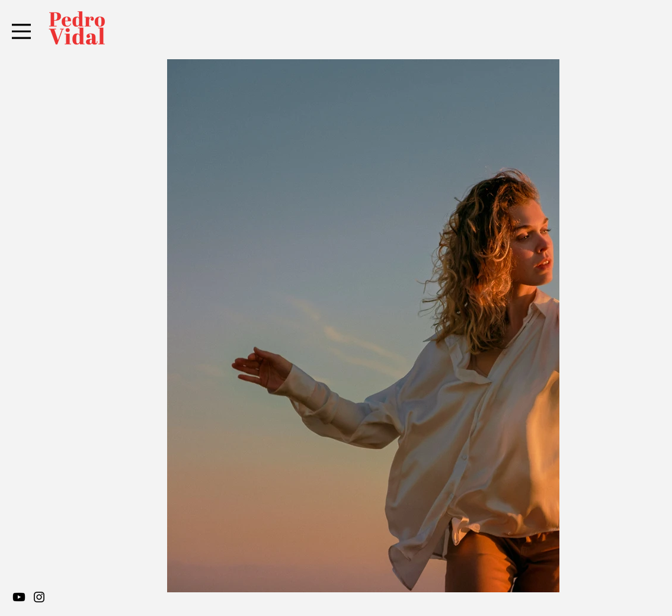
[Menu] (21, 31)
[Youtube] (19, 597)
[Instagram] (39, 597)
